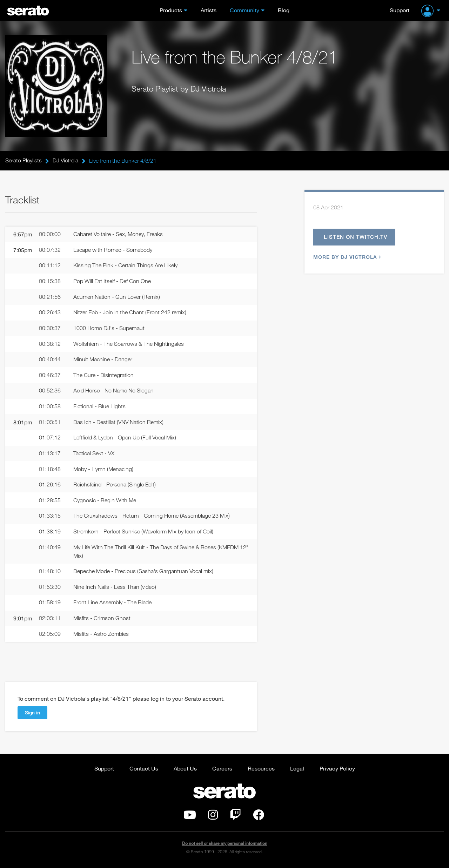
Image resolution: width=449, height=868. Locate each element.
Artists (209, 10)
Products (171, 10)
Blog (284, 10)
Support (400, 10)
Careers (222, 770)
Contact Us (144, 770)
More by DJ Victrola (346, 257)
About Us (185, 770)
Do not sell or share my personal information (225, 845)
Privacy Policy (337, 770)
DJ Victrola (65, 161)
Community (244, 10)
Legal (297, 770)
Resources (261, 770)
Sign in (32, 714)
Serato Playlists (24, 161)
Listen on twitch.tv (356, 237)
